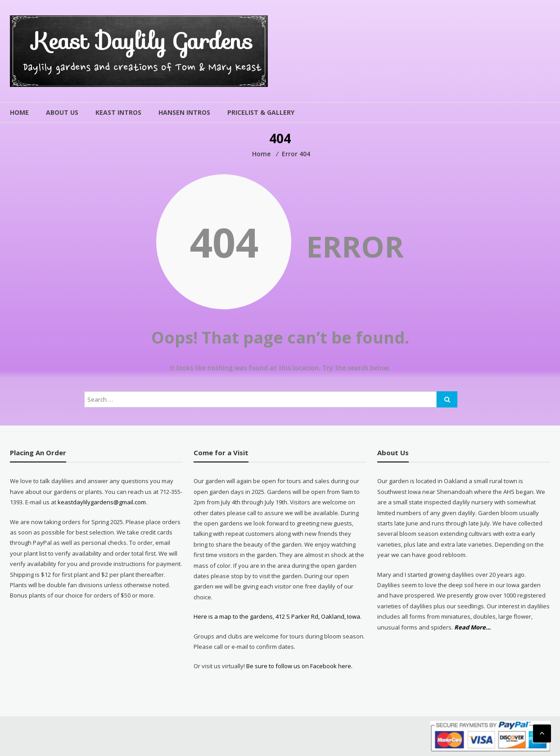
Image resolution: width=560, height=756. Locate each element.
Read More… (472, 627)
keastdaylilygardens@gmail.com (102, 502)
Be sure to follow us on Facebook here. (299, 666)
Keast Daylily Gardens (142, 41)
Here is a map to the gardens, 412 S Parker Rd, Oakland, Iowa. (278, 616)
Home (19, 112)
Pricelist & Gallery (261, 112)
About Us (62, 112)
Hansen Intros (184, 112)
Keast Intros (118, 112)
